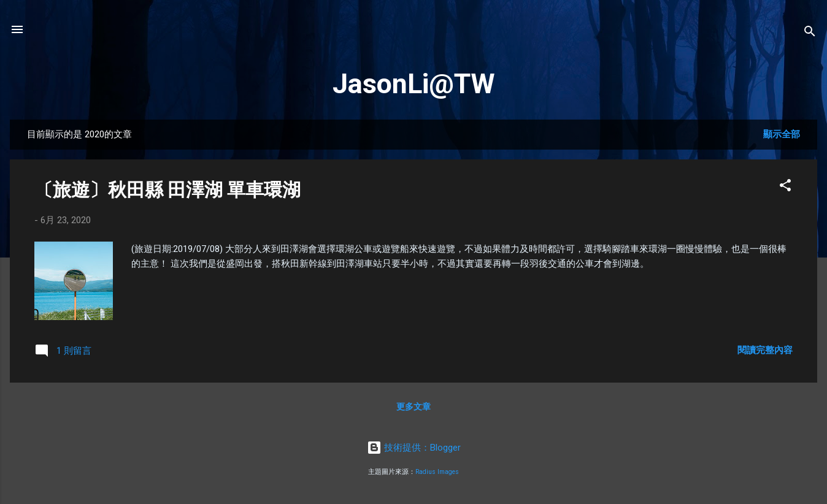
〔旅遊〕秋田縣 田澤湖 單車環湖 (167, 190)
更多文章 (413, 407)
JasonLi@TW (414, 84)
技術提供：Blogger (414, 448)
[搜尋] (810, 33)
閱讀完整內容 (765, 350)
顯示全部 (782, 134)
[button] (785, 187)
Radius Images (437, 472)
